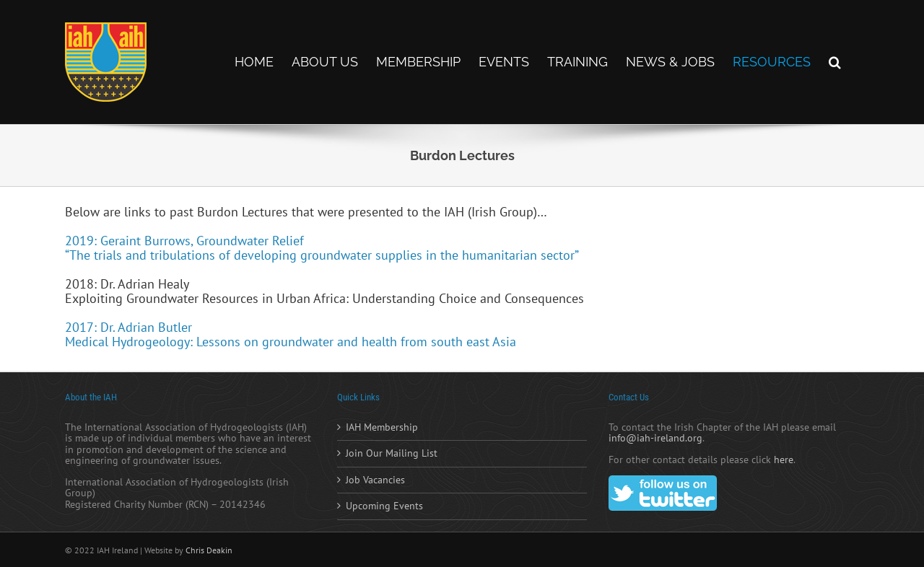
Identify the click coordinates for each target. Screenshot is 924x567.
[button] (835, 62)
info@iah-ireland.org (655, 438)
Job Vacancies (375, 480)
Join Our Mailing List (392, 454)
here (784, 460)
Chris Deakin (209, 550)
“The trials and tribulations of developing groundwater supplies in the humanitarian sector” (322, 255)
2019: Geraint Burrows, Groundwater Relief (184, 241)
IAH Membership (382, 428)
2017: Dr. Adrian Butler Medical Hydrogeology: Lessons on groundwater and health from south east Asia (291, 334)
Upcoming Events (384, 506)
